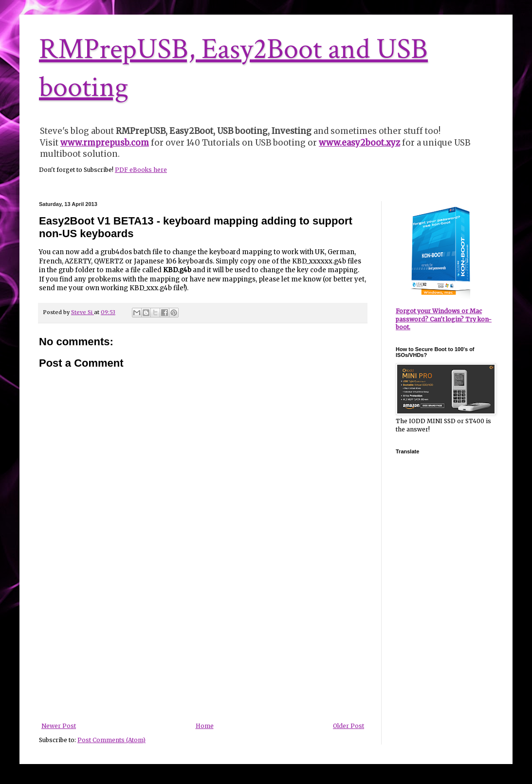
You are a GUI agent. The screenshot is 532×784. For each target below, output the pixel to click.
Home (205, 726)
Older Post (349, 726)
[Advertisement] (203, 650)
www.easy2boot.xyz (359, 143)
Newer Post (59, 726)
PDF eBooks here (141, 170)
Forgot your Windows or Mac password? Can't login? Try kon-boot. (444, 319)
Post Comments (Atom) (111, 740)
